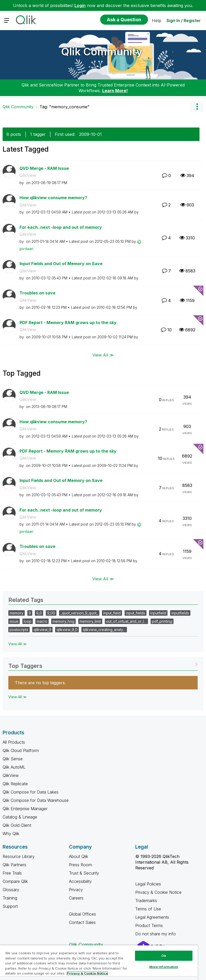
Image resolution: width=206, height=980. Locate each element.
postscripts (19, 630)
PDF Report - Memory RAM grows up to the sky (68, 323)
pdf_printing (162, 621)
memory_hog (63, 621)
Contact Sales (82, 922)
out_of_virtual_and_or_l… (126, 621)
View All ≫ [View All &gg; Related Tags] (18, 644)
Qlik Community (102, 52)
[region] (99, 962)
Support (10, 906)
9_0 (39, 613)
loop (28, 621)
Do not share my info (156, 934)
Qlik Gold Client (17, 825)
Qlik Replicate (15, 784)
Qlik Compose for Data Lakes (31, 792)
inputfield (158, 613)
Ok (164, 956)
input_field (112, 613)
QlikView (28, 175)
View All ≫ (103, 355)
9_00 (51, 613)
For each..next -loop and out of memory (61, 227)
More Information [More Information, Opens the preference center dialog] (164, 967)
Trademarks (146, 901)
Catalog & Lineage (20, 817)
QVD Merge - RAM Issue (44, 168)
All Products (14, 742)
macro (42, 621)
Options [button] (197, 107)
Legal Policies (148, 884)
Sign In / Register (184, 21)
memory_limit (90, 621)
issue (14, 621)
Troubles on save (37, 293)
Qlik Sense (13, 759)
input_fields (136, 613)
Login (80, 5)
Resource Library (19, 856)
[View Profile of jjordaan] (26, 249)
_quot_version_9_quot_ (79, 613)
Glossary (11, 890)
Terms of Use (148, 909)
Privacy (76, 890)
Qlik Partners (14, 865)
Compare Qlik (15, 881)
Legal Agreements (152, 917)
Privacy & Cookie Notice (158, 892)
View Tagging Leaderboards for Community (103, 664)
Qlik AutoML (14, 767)
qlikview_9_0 (67, 630)
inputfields (180, 613)
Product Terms (149, 925)
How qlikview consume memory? (53, 198)
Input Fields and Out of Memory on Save (61, 264)
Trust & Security (84, 873)
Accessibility (80, 881)
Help (157, 21)
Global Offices (82, 914)
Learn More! (115, 91)
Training (10, 898)
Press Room (80, 865)
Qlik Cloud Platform (21, 750)
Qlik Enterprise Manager (25, 809)
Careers (76, 898)
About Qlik (79, 856)
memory (17, 613)
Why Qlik (11, 834)
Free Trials (12, 873)
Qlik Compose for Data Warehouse (36, 800)
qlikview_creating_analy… (104, 630)
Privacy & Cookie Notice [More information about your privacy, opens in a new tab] (87, 973)
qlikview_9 (42, 630)
